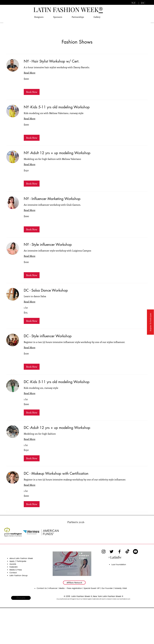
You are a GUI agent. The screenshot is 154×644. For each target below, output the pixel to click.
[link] (86, 61)
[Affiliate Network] (74, 583)
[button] (32, 92)
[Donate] (21, 598)
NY (134, 3)
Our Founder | (108, 588)
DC (143, 3)
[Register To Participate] (150, 322)
